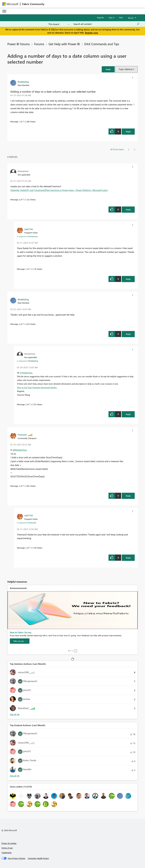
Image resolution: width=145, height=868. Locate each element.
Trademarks (7, 852)
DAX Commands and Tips (102, 44)
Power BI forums (19, 44)
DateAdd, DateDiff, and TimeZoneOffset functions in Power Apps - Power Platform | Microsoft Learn (59, 190)
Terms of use (7, 848)
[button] (108, 69)
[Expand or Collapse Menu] (4, 11)
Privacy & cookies (9, 843)
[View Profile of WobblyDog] (23, 82)
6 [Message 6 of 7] (19, 199)
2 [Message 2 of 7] (19, 486)
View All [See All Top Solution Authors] (15, 714)
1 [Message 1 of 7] (19, 121)
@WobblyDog (26, 373)
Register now (91, 33)
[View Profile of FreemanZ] (22, 435)
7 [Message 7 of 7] (26, 269)
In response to (27, 236)
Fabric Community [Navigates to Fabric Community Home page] (33, 4)
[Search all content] (107, 24)
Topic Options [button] (125, 69)
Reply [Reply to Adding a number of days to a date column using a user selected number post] (128, 131)
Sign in (112, 17)
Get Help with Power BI (64, 44)
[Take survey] (20, 641)
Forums (39, 44)
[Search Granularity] (59, 24)
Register (101, 17)
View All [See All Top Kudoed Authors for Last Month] (15, 776)
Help (121, 17)
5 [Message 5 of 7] (26, 404)
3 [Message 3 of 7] (26, 548)
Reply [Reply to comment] (128, 209)
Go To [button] (131, 18)
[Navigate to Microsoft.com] (10, 4)
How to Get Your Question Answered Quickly (37, 387)
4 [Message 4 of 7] (19, 324)
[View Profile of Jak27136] (29, 229)
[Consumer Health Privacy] (38, 858)
